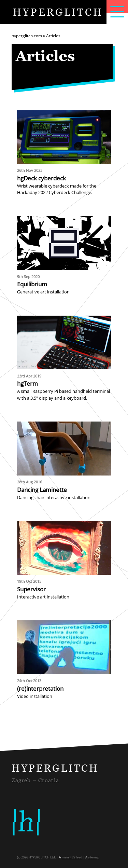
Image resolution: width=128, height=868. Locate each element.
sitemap (94, 857)
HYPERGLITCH (58, 12)
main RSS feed (72, 857)
